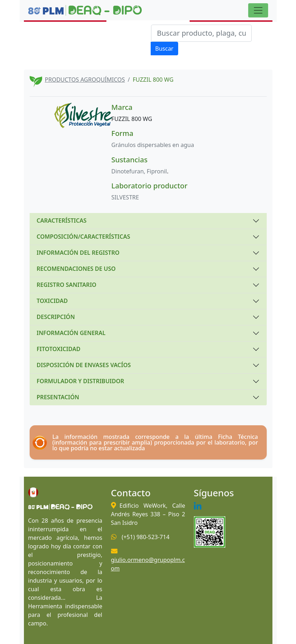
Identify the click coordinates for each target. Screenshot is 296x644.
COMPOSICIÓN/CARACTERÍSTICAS (84, 237)
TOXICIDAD (52, 301)
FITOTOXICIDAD (59, 349)
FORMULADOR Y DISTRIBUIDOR (81, 381)
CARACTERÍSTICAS (62, 220)
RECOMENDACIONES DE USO (76, 269)
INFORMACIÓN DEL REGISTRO (78, 253)
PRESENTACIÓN (58, 397)
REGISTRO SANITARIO (67, 285)
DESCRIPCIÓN (56, 317)
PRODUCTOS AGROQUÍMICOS (85, 80)
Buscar (164, 49)
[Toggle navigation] (258, 10)
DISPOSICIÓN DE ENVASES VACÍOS (84, 365)
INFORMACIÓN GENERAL (71, 333)
